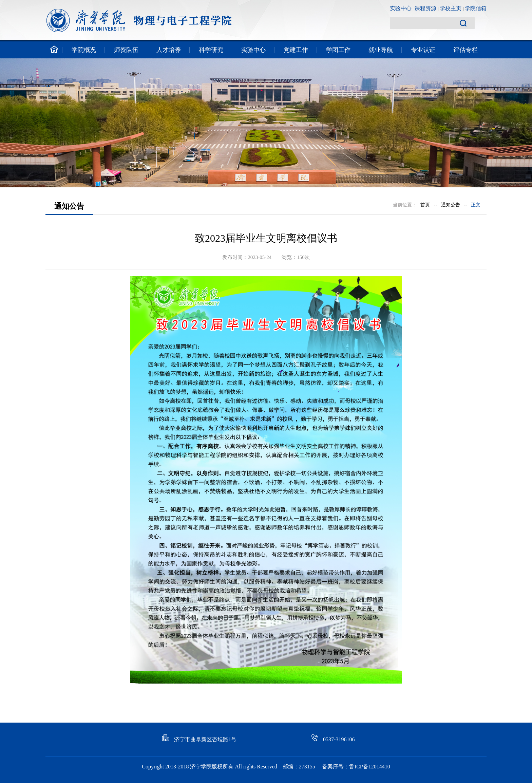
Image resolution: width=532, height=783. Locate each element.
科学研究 (211, 50)
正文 (476, 205)
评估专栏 (465, 50)
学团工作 (338, 50)
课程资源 (425, 8)
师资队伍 (126, 50)
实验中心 (401, 8)
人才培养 (169, 50)
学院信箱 (476, 8)
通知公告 (451, 205)
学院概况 (84, 50)
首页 (425, 205)
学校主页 (451, 8)
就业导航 (381, 50)
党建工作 (296, 50)
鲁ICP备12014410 (370, 767)
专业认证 (423, 50)
